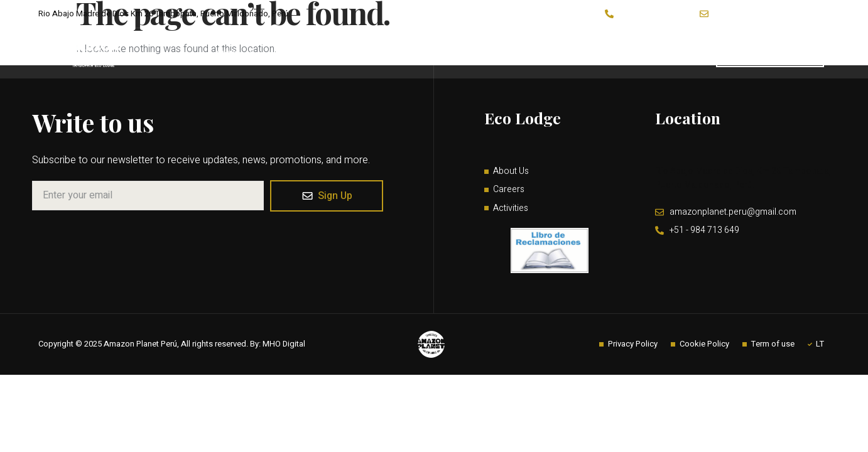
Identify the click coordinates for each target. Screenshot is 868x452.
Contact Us (627, 53)
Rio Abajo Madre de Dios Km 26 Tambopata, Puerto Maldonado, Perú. (164, 13)
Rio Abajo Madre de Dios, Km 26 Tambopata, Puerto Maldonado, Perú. (743, 180)
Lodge (231, 53)
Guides (688, 53)
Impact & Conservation (532, 53)
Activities (351, 53)
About (289, 53)
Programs (431, 53)
